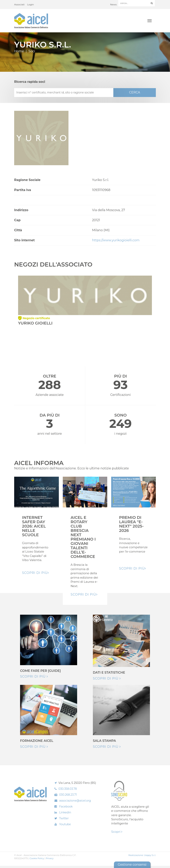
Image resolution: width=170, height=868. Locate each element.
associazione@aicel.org (75, 801)
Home (19, 51)
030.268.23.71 (68, 795)
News (113, 4)
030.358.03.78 (68, 789)
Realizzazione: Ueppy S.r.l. (142, 855)
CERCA (135, 92)
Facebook (66, 806)
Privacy (50, 858)
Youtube (65, 824)
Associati (19, 4)
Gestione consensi (132, 865)
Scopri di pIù (36, 573)
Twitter (64, 818)
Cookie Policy (37, 858)
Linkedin (65, 812)
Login (30, 4)
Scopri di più (34, 676)
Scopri (117, 832)
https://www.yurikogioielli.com (116, 240)
